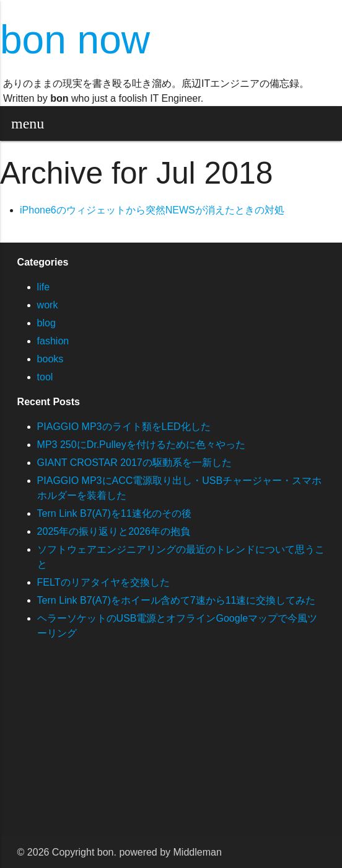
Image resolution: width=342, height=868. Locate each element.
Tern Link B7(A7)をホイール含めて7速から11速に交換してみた (177, 600)
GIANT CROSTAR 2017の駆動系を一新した (134, 463)
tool (45, 377)
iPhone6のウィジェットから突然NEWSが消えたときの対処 (152, 210)
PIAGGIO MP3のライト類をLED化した (124, 427)
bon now (75, 40)
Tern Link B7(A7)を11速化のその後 (114, 513)
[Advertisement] (171, 750)
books (50, 359)
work (48, 305)
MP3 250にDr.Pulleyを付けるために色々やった (141, 445)
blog (46, 323)
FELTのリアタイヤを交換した (103, 582)
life (43, 287)
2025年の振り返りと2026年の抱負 (114, 531)
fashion (53, 341)
